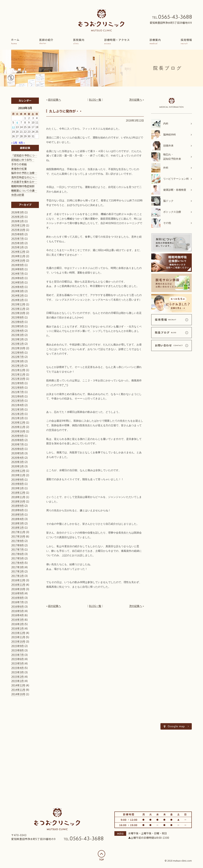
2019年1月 (17, 488)
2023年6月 (17, 322)
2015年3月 (17, 672)
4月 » (22, 143)
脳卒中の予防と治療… (24, 173)
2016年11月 (18, 585)
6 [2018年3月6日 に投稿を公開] (17, 122)
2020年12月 (18, 422)
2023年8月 (17, 317)
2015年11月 (18, 637)
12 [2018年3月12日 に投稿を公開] (13, 127)
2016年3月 (17, 620)
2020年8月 (17, 440)
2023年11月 (18, 309)
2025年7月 (17, 239)
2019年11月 (18, 475)
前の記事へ (55, 100)
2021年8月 (17, 387)
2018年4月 (17, 519)
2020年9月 (17, 436)
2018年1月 (17, 527)
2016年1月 (17, 628)
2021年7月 (17, 392)
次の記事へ (136, 100)
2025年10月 (18, 230)
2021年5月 (17, 401)
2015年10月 (18, 641)
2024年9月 (17, 265)
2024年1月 (17, 300)
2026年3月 (17, 212)
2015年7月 (17, 655)
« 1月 (14, 143)
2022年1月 (17, 366)
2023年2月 (17, 339)
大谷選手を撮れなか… (24, 182)
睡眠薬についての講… (24, 190)
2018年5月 (17, 514)
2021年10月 (18, 379)
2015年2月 (17, 677)
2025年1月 (17, 247)
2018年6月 (17, 510)
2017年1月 (17, 576)
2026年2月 (17, 217)
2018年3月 (17, 523)
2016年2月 (17, 624)
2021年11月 (18, 374)
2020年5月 (17, 453)
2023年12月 (18, 304)
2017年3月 (17, 567)
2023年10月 (18, 313)
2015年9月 (17, 646)
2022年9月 (17, 352)
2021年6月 (17, 396)
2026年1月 (17, 221)
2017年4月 (17, 563)
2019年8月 (17, 484)
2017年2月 (17, 571)
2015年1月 (17, 681)
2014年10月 (18, 694)
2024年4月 (17, 287)
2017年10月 (18, 536)
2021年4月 (17, 405)
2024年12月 (18, 252)
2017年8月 (17, 545)
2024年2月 (17, 295)
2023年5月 (17, 326)
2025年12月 (18, 225)
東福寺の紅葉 (19, 169)
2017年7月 (17, 549)
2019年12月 (18, 471)
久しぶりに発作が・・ (66, 111)
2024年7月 (17, 274)
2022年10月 (18, 348)
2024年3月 (17, 291)
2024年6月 (17, 278)
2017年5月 (17, 558)
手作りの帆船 (19, 164)
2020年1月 (17, 466)
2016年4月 (17, 615)
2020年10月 (18, 431)
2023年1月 (17, 344)
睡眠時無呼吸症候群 (23, 186)
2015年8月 (17, 650)
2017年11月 (18, 532)
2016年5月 (17, 611)
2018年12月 (18, 493)
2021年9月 (17, 383)
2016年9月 (17, 593)
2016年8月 (17, 598)
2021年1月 (17, 418)
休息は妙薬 (18, 195)
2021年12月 (18, 370)
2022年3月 (17, 361)
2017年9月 (17, 541)
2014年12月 (18, 685)
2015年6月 (17, 659)
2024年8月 (17, 269)
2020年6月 (17, 449)
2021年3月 (17, 409)
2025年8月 (17, 234)
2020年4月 (17, 458)
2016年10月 (18, 589)
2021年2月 (17, 414)
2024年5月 (17, 282)
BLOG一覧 (95, 100)
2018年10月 (18, 501)
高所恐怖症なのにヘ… (24, 177)
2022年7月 (17, 357)
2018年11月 (18, 497)
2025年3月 (17, 243)
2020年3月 (17, 462)
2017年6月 (17, 554)
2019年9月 (17, 479)
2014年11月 (18, 690)
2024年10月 (18, 260)
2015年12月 (18, 633)
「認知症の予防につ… (24, 155)
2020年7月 (17, 444)
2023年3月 (17, 335)
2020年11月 (18, 427)
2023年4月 (17, 331)
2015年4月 (17, 668)
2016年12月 (18, 580)
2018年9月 (17, 506)
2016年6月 (17, 606)
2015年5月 (17, 663)
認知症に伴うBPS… (23, 160)
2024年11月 (18, 256)
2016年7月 (17, 602)
